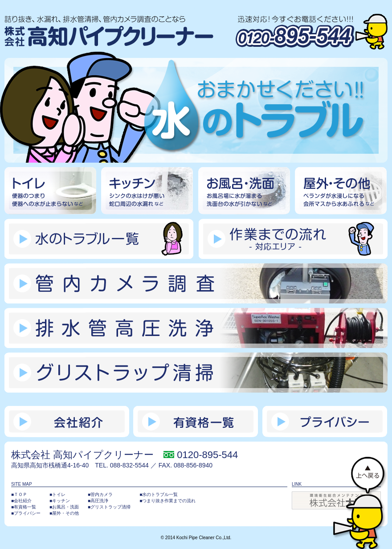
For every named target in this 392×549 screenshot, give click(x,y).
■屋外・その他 (64, 513)
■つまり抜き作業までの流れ (167, 501)
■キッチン (60, 501)
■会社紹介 (21, 501)
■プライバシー (26, 513)
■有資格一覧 (24, 507)
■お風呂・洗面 (64, 507)
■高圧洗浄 (98, 501)
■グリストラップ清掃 (109, 507)
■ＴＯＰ (19, 494)
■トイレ (57, 494)
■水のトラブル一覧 (159, 494)
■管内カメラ (100, 494)
